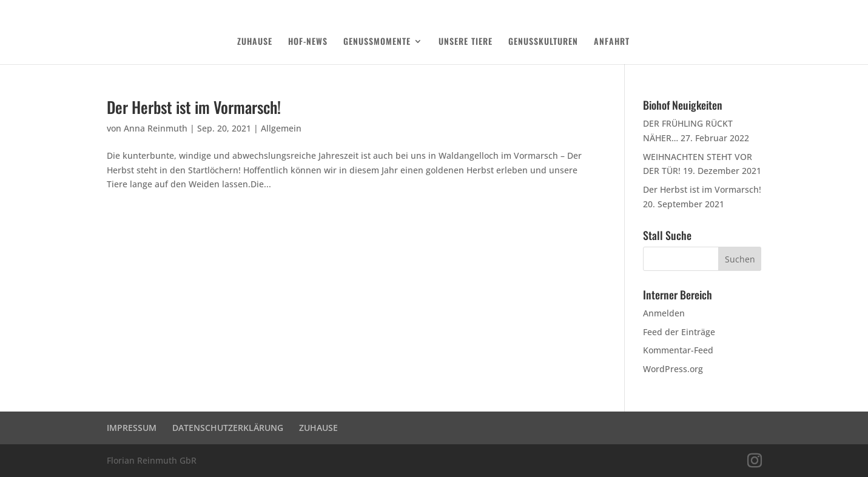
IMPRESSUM (132, 428)
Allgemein (281, 128)
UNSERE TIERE (466, 42)
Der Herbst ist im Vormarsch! (194, 107)
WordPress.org (673, 369)
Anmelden (664, 313)
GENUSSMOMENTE (377, 42)
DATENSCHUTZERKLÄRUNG (698, 10)
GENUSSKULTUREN (543, 42)
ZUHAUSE (255, 42)
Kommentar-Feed (678, 350)
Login (754, 10)
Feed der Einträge (679, 332)
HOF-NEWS (308, 42)
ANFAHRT (612, 42)
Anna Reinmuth (156, 128)
